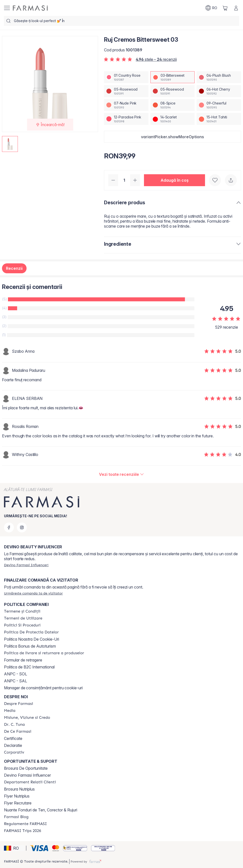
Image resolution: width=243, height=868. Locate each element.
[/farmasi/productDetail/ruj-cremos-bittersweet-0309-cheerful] (219, 105)
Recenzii (14, 268)
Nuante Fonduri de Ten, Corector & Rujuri (41, 810)
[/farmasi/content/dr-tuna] (14, 725)
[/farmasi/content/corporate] (14, 752)
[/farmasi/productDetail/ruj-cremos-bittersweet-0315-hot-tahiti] (219, 119)
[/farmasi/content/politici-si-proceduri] (22, 625)
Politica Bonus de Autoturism (30, 646)
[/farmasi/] (30, 8)
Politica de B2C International (29, 667)
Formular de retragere (23, 660)
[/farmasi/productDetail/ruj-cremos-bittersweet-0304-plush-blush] (219, 77)
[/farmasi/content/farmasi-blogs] (16, 817)
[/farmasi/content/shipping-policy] (44, 653)
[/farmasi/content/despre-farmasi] (18, 704)
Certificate (13, 738)
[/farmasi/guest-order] (33, 593)
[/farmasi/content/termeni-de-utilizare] (23, 618)
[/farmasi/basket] (225, 8)
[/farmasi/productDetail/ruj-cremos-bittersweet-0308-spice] (173, 105)
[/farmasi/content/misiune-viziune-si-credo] (27, 718)
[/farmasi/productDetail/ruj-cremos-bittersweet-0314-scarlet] (173, 119)
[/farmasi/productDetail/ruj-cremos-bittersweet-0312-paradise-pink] (126, 119)
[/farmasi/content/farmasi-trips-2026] (23, 831)
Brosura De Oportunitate (26, 768)
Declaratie (13, 745)
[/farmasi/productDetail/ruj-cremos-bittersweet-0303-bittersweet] (173, 77)
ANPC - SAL (16, 681)
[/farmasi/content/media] (10, 711)
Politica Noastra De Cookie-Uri (32, 639)
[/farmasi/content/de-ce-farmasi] (18, 731)
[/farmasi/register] (26, 565)
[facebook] (9, 527)
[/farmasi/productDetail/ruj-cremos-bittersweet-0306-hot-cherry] (219, 91)
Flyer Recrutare (18, 803)
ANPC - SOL (16, 674)
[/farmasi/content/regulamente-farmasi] (25, 824)
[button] (173, 137)
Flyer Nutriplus (17, 796)
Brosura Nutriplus (19, 789)
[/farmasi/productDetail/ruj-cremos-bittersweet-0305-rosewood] (126, 91)
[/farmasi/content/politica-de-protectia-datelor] (31, 632)
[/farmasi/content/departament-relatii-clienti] (30, 782)
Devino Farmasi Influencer (27, 775)
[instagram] (22, 527)
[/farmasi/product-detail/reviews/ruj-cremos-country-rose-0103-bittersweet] (121, 474)
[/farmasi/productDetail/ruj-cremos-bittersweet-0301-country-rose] (126, 77)
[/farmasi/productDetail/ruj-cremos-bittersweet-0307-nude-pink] (126, 105)
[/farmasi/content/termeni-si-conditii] (22, 611)
